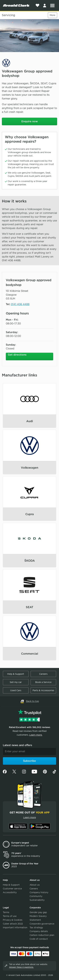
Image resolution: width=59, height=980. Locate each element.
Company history (39, 892)
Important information (15, 927)
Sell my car (16, 682)
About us (35, 885)
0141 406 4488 (20, 304)
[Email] (29, 751)
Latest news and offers (17, 745)
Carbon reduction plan (42, 935)
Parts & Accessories (43, 690)
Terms (6, 912)
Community (36, 896)
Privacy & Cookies (13, 920)
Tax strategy (36, 927)
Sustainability (37, 900)
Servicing (8, 15)
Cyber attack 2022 (13, 924)
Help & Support (16, 674)
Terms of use (10, 916)
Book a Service (43, 682)
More (52, 15)
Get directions (17, 355)
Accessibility (10, 892)
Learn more (30, 817)
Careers (43, 674)
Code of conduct (39, 939)
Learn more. (36, 735)
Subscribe (29, 761)
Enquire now (30, 121)
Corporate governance (42, 924)
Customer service (12, 889)
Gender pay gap (38, 912)
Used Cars (16, 690)
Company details (39, 931)
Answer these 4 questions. (21, 967)
